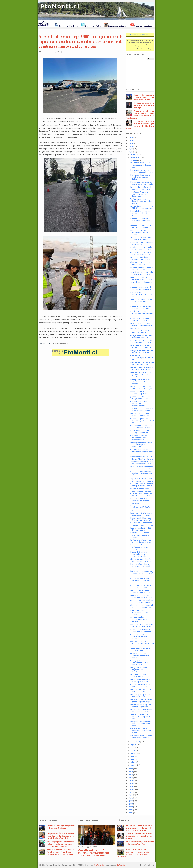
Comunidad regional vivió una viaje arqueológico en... (140, 508)
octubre (134, 160)
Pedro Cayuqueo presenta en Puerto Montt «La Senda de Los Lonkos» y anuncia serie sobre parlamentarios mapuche (60, 844)
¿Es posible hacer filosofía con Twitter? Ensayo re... (141, 560)
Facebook (57, 344)
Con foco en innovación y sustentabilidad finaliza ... (141, 253)
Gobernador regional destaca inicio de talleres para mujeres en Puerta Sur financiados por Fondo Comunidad (140, 114)
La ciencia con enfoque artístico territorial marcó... (142, 258)
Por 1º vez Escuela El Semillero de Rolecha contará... (140, 501)
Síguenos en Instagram (117, 26)
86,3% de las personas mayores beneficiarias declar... (140, 655)
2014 (131, 786)
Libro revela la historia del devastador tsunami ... (141, 188)
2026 (131, 137)
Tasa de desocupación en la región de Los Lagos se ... (141, 273)
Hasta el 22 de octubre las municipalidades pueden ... (142, 630)
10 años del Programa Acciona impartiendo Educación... (139, 194)
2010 (131, 798)
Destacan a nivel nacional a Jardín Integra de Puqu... (141, 700)
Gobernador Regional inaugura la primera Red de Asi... (142, 357)
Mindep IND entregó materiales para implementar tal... (139, 554)
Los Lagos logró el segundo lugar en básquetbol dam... (142, 171)
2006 (131, 810)
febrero (134, 762)
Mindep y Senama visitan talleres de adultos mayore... (140, 381)
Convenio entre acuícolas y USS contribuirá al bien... (141, 427)
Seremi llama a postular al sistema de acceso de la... (141, 691)
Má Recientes (123, 820)
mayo (133, 753)
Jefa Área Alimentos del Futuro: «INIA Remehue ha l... (142, 313)
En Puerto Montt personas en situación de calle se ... (141, 541)
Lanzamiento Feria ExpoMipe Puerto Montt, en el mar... (142, 458)
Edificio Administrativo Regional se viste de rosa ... (142, 278)
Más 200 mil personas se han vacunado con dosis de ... (142, 363)
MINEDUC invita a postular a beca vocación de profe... (142, 468)
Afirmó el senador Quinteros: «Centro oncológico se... (142, 410)
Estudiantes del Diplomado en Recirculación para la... (141, 248)
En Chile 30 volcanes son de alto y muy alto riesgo (141, 676)
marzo (133, 759)
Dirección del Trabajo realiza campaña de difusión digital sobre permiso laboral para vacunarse (140, 125)
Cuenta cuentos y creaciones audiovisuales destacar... (142, 490)
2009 (131, 801)
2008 (131, 804)
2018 (131, 775)
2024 (131, 143)
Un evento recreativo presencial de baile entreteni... (139, 636)
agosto (134, 744)
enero (133, 765)
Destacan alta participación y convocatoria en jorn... (142, 415)
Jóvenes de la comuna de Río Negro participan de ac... (142, 398)
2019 (131, 772)
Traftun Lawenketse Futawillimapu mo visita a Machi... (141, 201)
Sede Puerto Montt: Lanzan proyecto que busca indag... (141, 301)
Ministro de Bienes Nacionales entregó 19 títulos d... (140, 612)
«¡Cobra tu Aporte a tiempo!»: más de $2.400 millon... (142, 319)
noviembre (135, 157)
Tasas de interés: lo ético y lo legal (142, 283)
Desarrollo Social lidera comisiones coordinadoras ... (142, 566)
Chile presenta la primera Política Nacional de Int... (141, 263)
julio (132, 747)
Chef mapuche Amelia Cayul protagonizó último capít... (142, 606)
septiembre (135, 741)
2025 (131, 140)
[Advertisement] (138, 73)
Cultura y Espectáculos (89, 820)
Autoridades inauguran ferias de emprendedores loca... (142, 463)
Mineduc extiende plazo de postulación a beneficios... (141, 288)
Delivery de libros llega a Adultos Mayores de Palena (140, 177)
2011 (131, 795)
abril (132, 756)
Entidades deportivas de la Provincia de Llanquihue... (141, 226)
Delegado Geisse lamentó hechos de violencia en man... (141, 724)
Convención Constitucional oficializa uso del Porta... (141, 686)
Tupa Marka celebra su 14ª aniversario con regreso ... (141, 480)
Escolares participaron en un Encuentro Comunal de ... (142, 696)
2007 (131, 807)
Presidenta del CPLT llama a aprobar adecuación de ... (142, 268)
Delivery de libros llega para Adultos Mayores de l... (141, 706)
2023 (131, 146)
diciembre (135, 154)
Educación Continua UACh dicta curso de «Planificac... (142, 596)
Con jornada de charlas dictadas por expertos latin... (140, 547)
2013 (131, 789)
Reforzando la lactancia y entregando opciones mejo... (140, 535)
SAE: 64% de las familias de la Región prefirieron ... (141, 432)
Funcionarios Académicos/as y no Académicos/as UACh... (142, 374)
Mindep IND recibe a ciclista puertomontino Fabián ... (141, 307)
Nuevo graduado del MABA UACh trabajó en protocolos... (141, 445)
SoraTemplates (99, 865)
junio (133, 750)
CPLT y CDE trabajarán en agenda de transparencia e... (141, 474)
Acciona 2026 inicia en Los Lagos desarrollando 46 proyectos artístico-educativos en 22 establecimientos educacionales (134, 853)
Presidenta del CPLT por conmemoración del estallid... (140, 619)
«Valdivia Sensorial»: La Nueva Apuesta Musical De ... (142, 643)
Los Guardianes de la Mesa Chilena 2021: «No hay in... (142, 388)
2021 (131, 152)
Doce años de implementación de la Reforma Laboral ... (140, 330)
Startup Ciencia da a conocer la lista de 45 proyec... (142, 238)
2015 (131, 783)
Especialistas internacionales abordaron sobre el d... (142, 243)
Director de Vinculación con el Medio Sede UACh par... (141, 346)
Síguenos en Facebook (68, 26)
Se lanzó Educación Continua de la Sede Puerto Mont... (142, 711)
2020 (131, 769)
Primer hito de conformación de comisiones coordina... (142, 625)
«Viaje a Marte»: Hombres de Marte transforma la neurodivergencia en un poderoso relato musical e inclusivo (94, 853)
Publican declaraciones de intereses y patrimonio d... (141, 392)
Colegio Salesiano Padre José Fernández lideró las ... (142, 336)
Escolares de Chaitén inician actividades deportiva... (141, 514)
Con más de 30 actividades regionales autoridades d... (142, 524)
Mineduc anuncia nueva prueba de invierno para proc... (141, 220)
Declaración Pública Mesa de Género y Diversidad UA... (142, 519)
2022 (131, 149)
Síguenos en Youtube (143, 26)
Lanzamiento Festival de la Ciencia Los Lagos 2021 (141, 737)
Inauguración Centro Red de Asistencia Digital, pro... (141, 351)
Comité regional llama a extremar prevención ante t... (142, 580)
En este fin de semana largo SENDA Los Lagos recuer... (142, 207)
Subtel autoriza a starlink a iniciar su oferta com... (141, 649)
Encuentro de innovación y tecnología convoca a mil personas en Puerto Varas (144, 97)
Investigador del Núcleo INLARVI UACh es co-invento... (140, 232)
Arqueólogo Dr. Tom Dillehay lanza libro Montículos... (142, 601)
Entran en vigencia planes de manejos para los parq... (142, 591)
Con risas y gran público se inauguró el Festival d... (141, 586)
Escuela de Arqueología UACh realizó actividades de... (141, 294)
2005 (131, 813)
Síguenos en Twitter (93, 26)
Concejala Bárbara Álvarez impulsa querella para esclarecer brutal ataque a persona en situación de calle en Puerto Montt (61, 836)
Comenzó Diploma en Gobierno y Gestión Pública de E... (142, 421)
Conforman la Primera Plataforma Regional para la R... (141, 452)
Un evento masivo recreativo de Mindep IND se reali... (142, 495)
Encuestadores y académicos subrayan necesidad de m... (142, 368)
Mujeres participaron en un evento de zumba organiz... (142, 183)
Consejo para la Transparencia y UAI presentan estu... (139, 663)
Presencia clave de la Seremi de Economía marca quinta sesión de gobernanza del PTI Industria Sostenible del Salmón (139, 828)
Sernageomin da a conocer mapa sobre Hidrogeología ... (142, 573)
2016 (131, 780)
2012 (131, 792)
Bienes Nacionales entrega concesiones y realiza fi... (141, 341)
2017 (131, 778)
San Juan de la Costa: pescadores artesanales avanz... (141, 731)
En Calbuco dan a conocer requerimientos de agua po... (141, 165)
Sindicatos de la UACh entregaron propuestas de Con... (142, 717)
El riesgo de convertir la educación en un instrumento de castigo (144, 105)
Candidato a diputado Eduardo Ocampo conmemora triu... (139, 438)
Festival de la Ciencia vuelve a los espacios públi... (141, 681)
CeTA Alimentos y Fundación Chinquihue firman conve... (142, 485)
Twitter (65, 344)
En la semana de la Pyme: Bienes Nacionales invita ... (142, 324)
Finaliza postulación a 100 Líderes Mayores (141, 529)
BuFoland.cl (121, 865)
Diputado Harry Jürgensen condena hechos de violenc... (141, 213)
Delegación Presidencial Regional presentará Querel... (140, 670)
